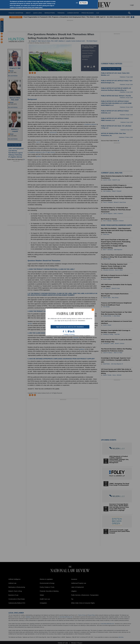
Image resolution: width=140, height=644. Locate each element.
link (71, 331)
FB (63, 331)
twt (66, 331)
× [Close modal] (93, 310)
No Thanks (83, 3)
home (74, 331)
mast (69, 331)
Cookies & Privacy (69, 334)
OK (77, 3)
